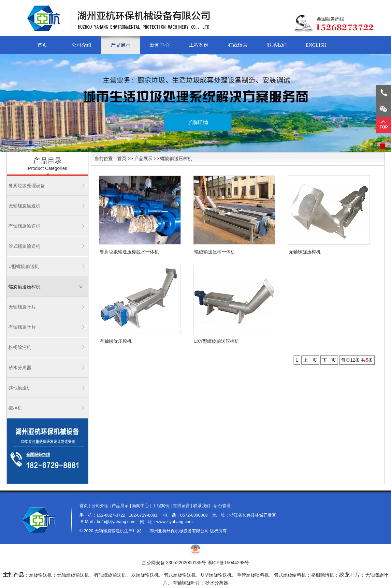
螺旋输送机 (40, 575)
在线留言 (238, 45)
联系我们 (277, 45)
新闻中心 (160, 45)
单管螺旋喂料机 (253, 575)
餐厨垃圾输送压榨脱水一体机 (129, 252)
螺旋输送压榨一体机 (215, 252)
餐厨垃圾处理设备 (27, 186)
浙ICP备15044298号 (228, 563)
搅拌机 (15, 408)
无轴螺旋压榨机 (305, 252)
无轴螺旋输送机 (24, 206)
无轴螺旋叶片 (22, 307)
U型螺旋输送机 (24, 266)
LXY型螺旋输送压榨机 (217, 341)
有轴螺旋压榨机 (116, 341)
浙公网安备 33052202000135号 (174, 563)
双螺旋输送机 (145, 575)
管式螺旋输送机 (24, 246)
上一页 (310, 360)
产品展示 (121, 45)
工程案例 (199, 45)
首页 (42, 45)
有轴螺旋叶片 (22, 327)
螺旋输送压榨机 (24, 287)
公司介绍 (81, 45)
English (316, 45)
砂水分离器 (20, 368)
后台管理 (222, 506)
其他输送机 (20, 388)
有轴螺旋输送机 (24, 226)
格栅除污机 (20, 347)
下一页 (329, 360)
